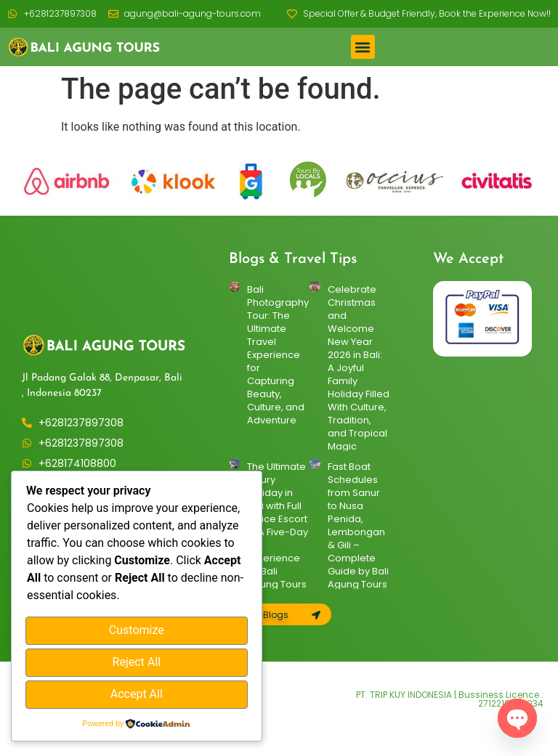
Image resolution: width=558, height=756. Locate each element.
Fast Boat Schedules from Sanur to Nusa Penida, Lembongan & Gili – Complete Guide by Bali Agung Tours (358, 525)
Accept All (137, 695)
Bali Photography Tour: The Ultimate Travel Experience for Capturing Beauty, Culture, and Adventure (278, 355)
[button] (363, 47)
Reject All (137, 663)
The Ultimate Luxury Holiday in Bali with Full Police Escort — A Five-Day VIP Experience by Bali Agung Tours (278, 525)
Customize (137, 633)
